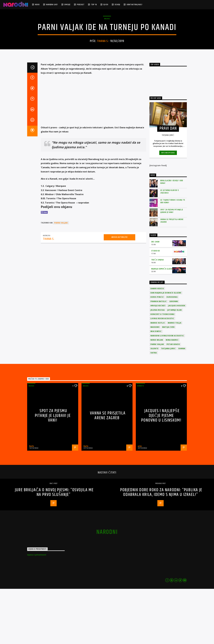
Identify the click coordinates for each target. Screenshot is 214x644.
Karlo (32, 501)
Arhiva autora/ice (120, 292)
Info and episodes (168, 208)
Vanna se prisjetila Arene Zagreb (172, 276)
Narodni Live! (52, 5)
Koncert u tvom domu (163, 369)
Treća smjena (157, 315)
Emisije (67, 5)
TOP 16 (94, 5)
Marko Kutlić (158, 378)
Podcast (81, 5)
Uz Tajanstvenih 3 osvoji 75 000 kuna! (173, 256)
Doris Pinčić (157, 352)
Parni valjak (61, 278)
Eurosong (172, 352)
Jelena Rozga (158, 365)
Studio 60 (156, 306)
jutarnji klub (175, 365)
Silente (154, 404)
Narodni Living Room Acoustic (167, 391)
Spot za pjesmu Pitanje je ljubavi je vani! (172, 266)
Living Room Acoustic (162, 374)
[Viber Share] (44, 268)
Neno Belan (157, 395)
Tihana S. (103, 69)
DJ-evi (106, 5)
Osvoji (117, 5)
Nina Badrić (172, 395)
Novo (37, 5)
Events (141, 441)
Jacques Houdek (177, 361)
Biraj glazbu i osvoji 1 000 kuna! (172, 237)
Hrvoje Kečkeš (158, 361)
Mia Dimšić (156, 386)
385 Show (155, 297)
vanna (182, 404)
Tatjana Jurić (168, 404)
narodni (107, 587)
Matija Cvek (168, 382)
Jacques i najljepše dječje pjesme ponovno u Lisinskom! (161, 471)
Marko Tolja (175, 378)
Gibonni (174, 357)
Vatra (154, 408)
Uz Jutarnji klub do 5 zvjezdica (170, 247)
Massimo (155, 382)
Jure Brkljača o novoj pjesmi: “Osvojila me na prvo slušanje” (54, 548)
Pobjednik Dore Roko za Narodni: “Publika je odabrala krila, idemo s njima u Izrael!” (161, 548)
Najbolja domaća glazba (162, 324)
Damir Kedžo (157, 344)
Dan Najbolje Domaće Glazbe (166, 348)
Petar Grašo (173, 399)
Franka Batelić (159, 357)
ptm (140, 501)
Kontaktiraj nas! (135, 5)
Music (107, 46)
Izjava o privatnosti (37, 610)
